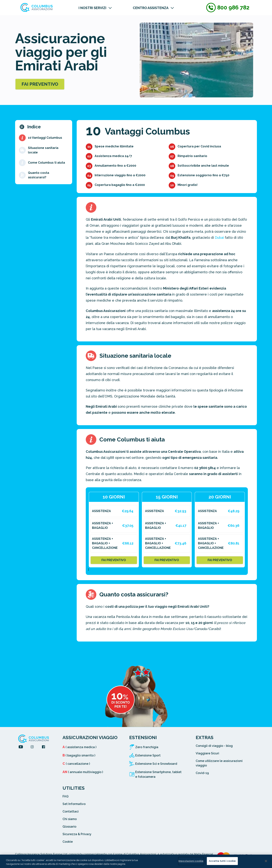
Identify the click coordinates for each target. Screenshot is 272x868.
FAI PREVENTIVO (40, 84)
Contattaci (71, 811)
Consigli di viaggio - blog (214, 746)
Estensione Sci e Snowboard (156, 764)
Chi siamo (70, 819)
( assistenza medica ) (79, 747)
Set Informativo (74, 804)
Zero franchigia (147, 747)
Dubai (219, 238)
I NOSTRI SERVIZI (92, 8)
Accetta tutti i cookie (222, 861)
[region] (136, 861)
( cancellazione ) (76, 764)
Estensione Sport (148, 755)
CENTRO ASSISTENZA (151, 8)
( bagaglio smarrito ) (79, 755)
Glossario (69, 827)
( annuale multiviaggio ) (83, 772)
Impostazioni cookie (191, 861)
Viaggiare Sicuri (207, 753)
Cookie (68, 842)
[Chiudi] (266, 861)
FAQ (65, 796)
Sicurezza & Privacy (77, 834)
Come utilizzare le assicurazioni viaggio (219, 763)
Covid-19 (202, 773)
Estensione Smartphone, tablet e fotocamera (158, 774)
